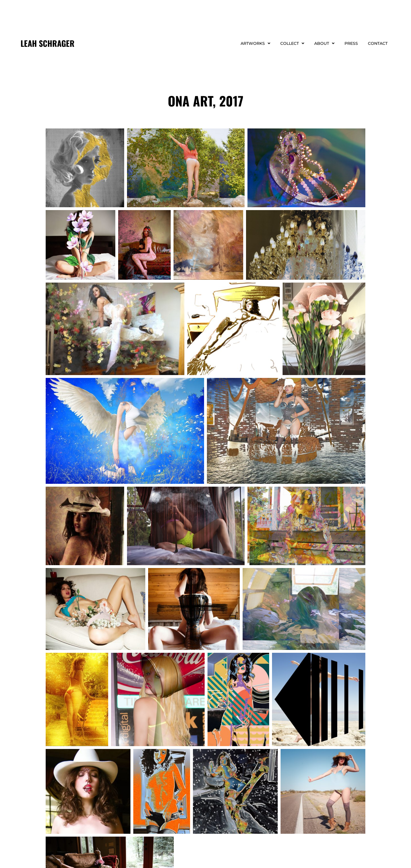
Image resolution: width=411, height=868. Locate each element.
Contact (378, 43)
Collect (292, 43)
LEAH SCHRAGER (48, 43)
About (324, 43)
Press (351, 43)
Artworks (255, 43)
